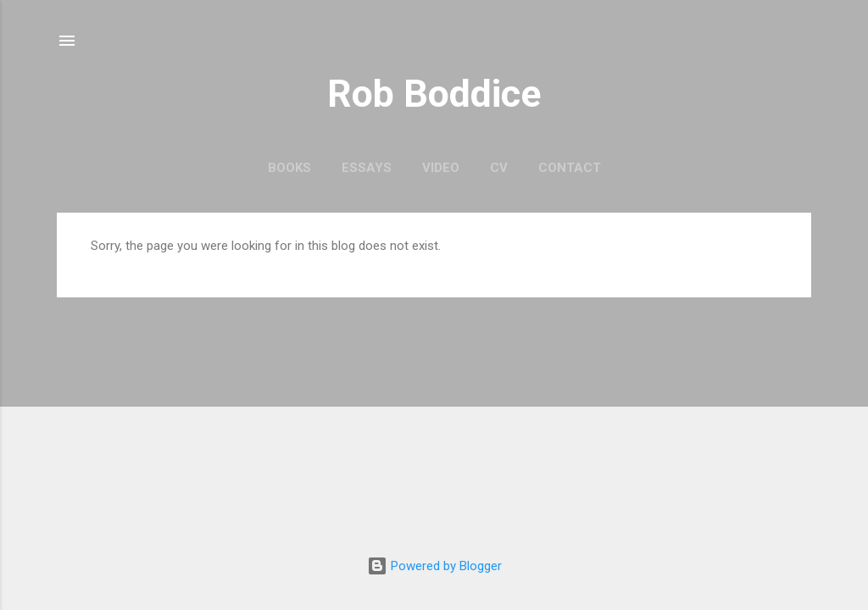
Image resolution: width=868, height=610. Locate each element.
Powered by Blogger (434, 566)
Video (441, 168)
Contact (570, 168)
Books (289, 168)
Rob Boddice (434, 94)
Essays (367, 168)
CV (499, 168)
